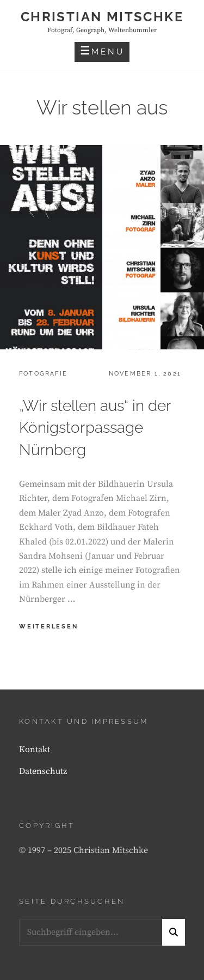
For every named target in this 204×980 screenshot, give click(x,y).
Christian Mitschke (102, 17)
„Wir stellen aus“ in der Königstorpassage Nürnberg (95, 428)
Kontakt (35, 749)
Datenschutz (43, 771)
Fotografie (43, 374)
